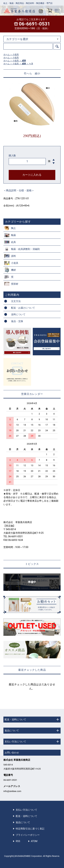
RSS (18, 841)
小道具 (16, 54)
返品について (23, 822)
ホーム (6, 54)
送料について (18, 314)
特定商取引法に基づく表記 (30, 829)
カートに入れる (32, 175)
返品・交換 (17, 321)
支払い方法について (26, 810)
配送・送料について (26, 816)
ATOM (34, 841)
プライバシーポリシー (28, 835)
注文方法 (16, 301)
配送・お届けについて (23, 308)
